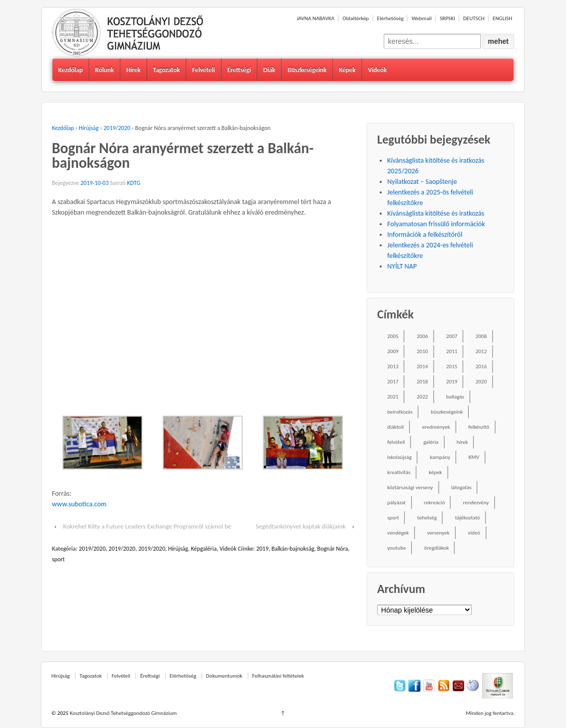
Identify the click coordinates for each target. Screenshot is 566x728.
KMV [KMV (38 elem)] (474, 457)
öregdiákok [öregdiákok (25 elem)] (436, 548)
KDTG (134, 183)
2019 (262, 549)
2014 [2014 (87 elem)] (422, 367)
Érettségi (239, 70)
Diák (269, 70)
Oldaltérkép (356, 18)
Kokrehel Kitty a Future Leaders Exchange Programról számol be (147, 526)
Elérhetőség (391, 18)
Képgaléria (204, 549)
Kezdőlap (71, 70)
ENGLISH (502, 18)
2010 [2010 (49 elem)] (422, 351)
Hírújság (89, 128)
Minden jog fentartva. (490, 713)
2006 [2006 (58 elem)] (422, 336)
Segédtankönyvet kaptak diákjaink (301, 526)
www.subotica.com (79, 504)
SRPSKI (447, 18)
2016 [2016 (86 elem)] (481, 367)
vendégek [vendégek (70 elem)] (398, 533)
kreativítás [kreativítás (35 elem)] (399, 472)
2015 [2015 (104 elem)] (452, 367)
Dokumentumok (224, 676)
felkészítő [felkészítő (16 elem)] (479, 427)
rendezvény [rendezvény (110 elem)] (476, 503)
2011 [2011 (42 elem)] (452, 351)
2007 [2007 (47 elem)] (452, 336)
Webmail (421, 18)
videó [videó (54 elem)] (474, 533)
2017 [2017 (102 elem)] (393, 382)
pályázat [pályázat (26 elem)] (397, 503)
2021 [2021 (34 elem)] (393, 397)
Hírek (134, 70)
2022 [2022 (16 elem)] (422, 397)
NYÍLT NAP (402, 266)
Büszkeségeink (307, 70)
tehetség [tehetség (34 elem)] (427, 518)
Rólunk (104, 70)
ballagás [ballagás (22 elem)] (455, 397)
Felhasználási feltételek (278, 676)
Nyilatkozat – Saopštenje (422, 182)
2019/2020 (117, 128)
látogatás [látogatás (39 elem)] (461, 487)
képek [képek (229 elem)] (435, 472)
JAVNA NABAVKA (315, 18)
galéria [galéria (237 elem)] (431, 442)
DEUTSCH (474, 18)
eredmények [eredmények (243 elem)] (436, 427)
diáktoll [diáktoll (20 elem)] (396, 427)
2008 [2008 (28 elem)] (481, 336)
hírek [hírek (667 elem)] (462, 442)
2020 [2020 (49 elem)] (481, 382)
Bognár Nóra (333, 549)
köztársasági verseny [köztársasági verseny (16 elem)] (410, 487)
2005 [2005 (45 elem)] (393, 336)
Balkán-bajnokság (293, 549)
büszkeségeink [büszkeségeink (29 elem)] (447, 412)
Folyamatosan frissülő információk (436, 224)
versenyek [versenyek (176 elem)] (438, 533)
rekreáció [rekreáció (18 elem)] (435, 503)
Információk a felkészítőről (425, 235)
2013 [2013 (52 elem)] (393, 367)
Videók (378, 70)
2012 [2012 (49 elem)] (481, 351)
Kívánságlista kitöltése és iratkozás (436, 213)
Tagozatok (167, 70)
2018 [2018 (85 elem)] (422, 382)
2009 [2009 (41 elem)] (393, 351)
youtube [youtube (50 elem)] (397, 548)
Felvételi (204, 70)
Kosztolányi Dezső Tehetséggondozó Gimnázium (123, 713)
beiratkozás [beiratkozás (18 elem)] (400, 412)
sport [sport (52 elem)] (393, 518)
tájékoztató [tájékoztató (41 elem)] (468, 518)
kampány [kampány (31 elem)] (440, 457)
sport (58, 559)
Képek (347, 70)
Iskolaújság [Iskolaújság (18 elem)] (399, 457)
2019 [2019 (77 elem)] (452, 382)
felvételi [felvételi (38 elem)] (396, 442)
